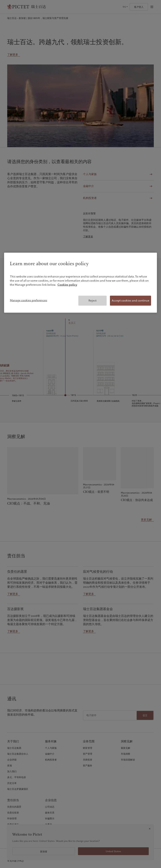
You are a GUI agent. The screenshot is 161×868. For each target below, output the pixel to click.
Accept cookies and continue (130, 301)
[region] (81, 283)
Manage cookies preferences (29, 300)
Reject (92, 301)
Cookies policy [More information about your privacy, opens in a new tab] (67, 285)
